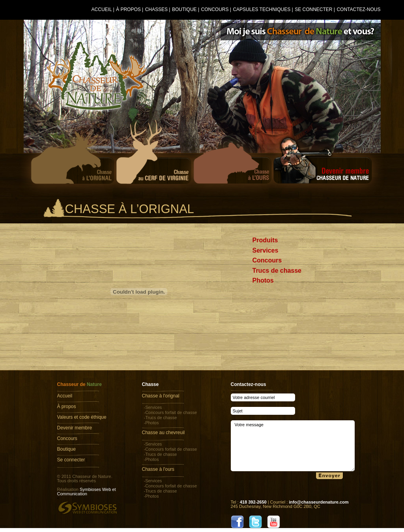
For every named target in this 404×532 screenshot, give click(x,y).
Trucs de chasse (277, 271)
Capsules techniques (262, 9)
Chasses (156, 9)
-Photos (151, 423)
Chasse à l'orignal (161, 396)
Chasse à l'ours (158, 469)
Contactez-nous (358, 9)
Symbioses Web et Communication (87, 492)
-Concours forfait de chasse (171, 412)
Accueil (102, 9)
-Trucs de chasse (161, 418)
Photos (263, 280)
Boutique (184, 9)
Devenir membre (75, 428)
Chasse (151, 384)
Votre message (293, 446)
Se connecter (313, 9)
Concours (215, 9)
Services (266, 250)
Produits (265, 240)
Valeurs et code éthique (82, 417)
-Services (153, 407)
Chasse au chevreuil (164, 433)
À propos (128, 9)
